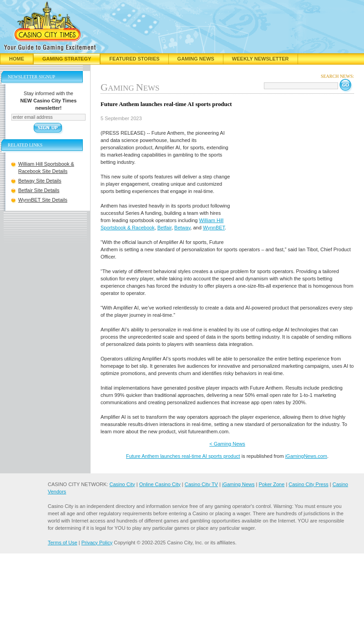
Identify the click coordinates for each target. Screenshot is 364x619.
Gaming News (196, 59)
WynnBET (214, 228)
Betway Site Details (40, 181)
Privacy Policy (97, 543)
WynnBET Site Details (43, 200)
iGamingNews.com (306, 456)
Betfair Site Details (39, 190)
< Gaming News (227, 444)
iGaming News (238, 484)
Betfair (164, 228)
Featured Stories (134, 59)
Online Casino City (160, 484)
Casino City (122, 484)
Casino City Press (308, 484)
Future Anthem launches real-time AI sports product (183, 456)
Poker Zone (271, 484)
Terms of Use (63, 543)
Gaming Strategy (67, 59)
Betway (182, 228)
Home (17, 59)
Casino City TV (201, 484)
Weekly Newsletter (260, 59)
